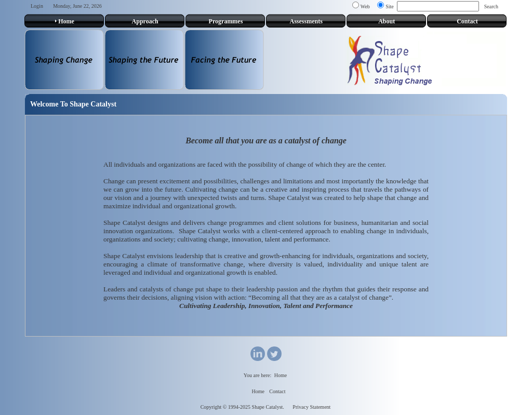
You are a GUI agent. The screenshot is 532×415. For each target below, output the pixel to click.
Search (491, 6)
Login (37, 6)
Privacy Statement (311, 407)
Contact (277, 391)
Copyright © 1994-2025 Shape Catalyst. (242, 407)
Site (390, 6)
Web (365, 6)
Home (281, 375)
